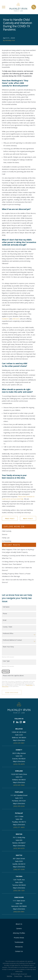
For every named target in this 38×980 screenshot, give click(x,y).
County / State (7, 627)
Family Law (6, 538)
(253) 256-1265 (19, 890)
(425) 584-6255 (19, 848)
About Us (19, 924)
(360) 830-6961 (19, 912)
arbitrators (16, 319)
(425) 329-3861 (19, 743)
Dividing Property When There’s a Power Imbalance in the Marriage (16, 575)
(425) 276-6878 (19, 764)
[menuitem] (9, 976)
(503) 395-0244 (19, 806)
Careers (19, 928)
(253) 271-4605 (19, 827)
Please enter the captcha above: (13, 676)
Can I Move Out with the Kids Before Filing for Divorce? (18, 581)
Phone (5, 614)
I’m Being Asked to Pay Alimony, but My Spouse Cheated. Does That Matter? (18, 563)
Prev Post (10, 518)
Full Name (6, 607)
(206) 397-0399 (19, 869)
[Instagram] (21, 722)
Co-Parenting (7, 541)
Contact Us (19, 951)
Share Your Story (8, 647)
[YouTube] (24, 722)
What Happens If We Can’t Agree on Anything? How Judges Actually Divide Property (18, 551)
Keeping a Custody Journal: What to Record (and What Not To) (19, 557)
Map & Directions (19, 740)
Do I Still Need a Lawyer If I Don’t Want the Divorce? (17, 569)
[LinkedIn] (17, 722)
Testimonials (19, 942)
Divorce (5, 534)
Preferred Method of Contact (12, 640)
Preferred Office (8, 634)
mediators (5, 319)
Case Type (6, 661)
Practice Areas (19, 938)
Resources (19, 947)
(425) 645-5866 (19, 785)
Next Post (28, 518)
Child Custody (7, 531)
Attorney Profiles (19, 933)
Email (5, 620)
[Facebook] (14, 722)
